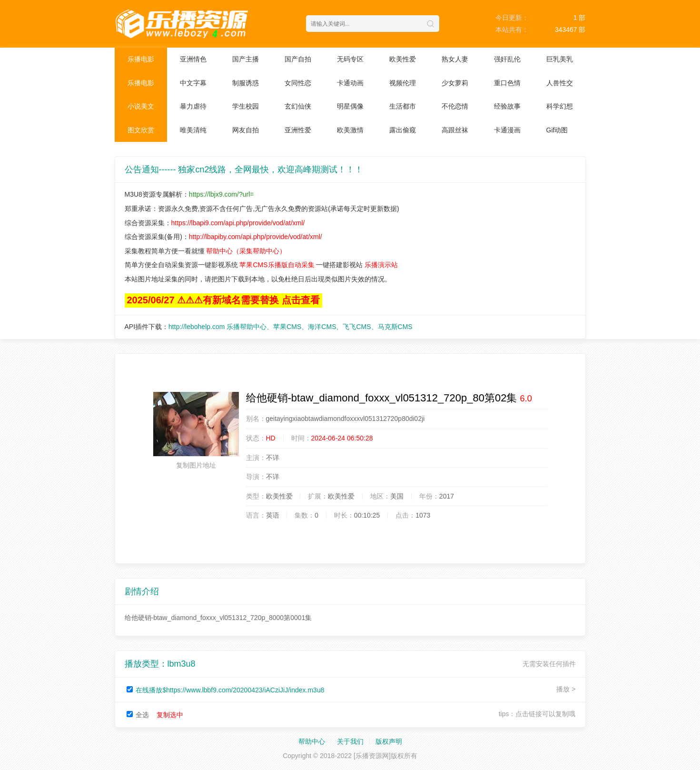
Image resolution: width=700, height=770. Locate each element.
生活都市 (403, 106)
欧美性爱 (403, 59)
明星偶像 (350, 106)
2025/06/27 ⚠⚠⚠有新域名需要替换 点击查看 (223, 300)
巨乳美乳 (560, 59)
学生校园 (246, 106)
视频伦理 (403, 83)
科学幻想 (560, 106)
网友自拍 (246, 130)
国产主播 (246, 59)
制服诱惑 (246, 83)
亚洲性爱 (298, 130)
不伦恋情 (455, 106)
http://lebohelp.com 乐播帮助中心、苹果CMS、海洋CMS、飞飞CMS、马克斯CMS (291, 327)
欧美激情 (350, 130)
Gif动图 (557, 130)
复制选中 (170, 715)
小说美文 (141, 106)
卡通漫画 (507, 130)
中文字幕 (193, 83)
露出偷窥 (403, 130)
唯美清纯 (193, 130)
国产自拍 (298, 59)
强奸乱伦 (507, 59)
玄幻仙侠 (298, 106)
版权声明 (389, 741)
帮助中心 (312, 741)
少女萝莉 (455, 83)
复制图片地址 (196, 465)
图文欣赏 (141, 130)
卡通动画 (350, 83)
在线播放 (230, 690)
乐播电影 (141, 59)
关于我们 (350, 741)
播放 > (566, 689)
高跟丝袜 (455, 130)
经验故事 (507, 106)
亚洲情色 (193, 59)
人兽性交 (560, 83)
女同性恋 (298, 83)
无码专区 (350, 59)
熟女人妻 (455, 59)
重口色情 (507, 83)
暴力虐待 (193, 106)
